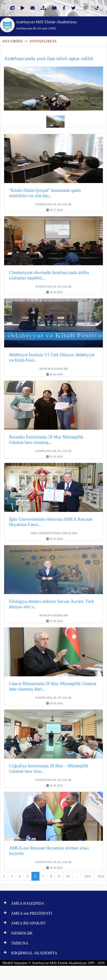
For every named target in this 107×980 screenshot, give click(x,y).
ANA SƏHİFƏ (12, 41)
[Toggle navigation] (97, 24)
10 (68, 876)
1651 (88, 876)
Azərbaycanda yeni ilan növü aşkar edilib (49, 58)
